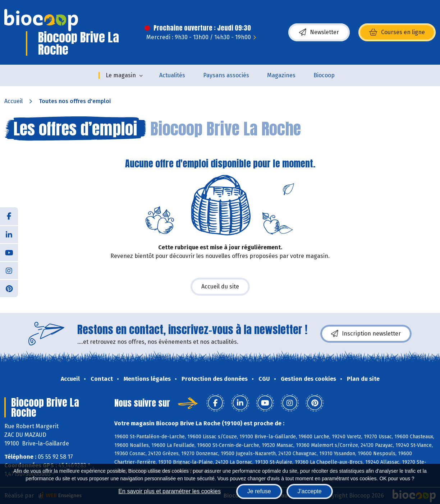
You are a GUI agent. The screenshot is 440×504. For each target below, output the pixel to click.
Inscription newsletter (366, 334)
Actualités (172, 75)
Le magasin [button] (121, 75)
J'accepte (310, 491)
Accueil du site (220, 286)
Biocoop (324, 75)
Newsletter (319, 32)
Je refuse (259, 491)
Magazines (281, 75)
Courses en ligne (397, 32)
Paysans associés (226, 75)
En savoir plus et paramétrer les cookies (169, 491)
